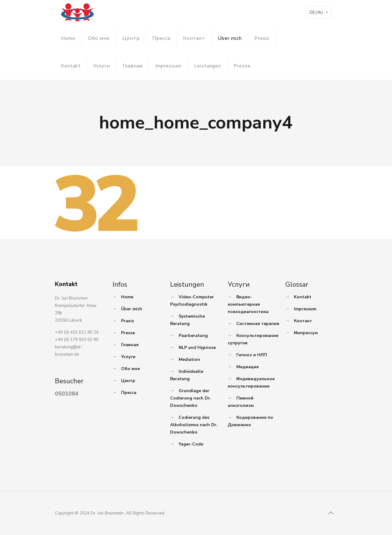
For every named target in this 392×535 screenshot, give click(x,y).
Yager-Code (191, 444)
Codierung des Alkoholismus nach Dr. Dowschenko (194, 425)
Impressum (168, 66)
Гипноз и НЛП (252, 355)
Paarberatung (193, 336)
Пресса (161, 38)
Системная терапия (258, 324)
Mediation (189, 359)
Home (68, 38)
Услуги (102, 66)
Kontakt (71, 66)
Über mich (230, 38)
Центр (131, 38)
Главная (133, 66)
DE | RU (319, 12)
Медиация (247, 367)
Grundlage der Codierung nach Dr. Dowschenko (191, 398)
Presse (242, 66)
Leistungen (207, 66)
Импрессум (306, 333)
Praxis (262, 38)
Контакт (194, 38)
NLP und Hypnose (197, 348)
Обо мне (99, 38)
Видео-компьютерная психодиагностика (248, 304)
